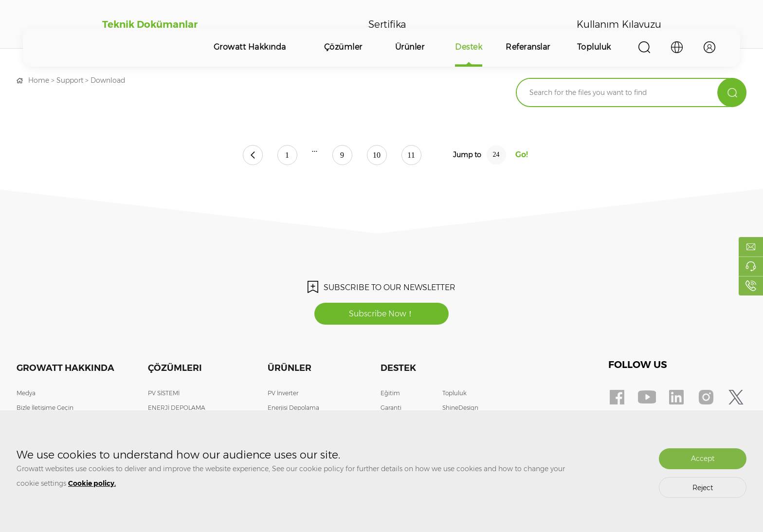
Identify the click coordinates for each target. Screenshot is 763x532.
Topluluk (594, 47)
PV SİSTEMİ (164, 393)
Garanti (391, 408)
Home (39, 80)
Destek (469, 47)
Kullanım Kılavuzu (619, 24)
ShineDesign (460, 408)
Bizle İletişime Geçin (45, 408)
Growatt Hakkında (250, 47)
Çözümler (343, 47)
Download (108, 80)
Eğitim (390, 393)
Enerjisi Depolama (293, 408)
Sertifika (387, 24)
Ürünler (410, 47)
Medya (26, 393)
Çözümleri (175, 368)
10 (377, 155)
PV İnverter (283, 393)
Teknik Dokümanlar (150, 24)
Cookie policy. (92, 483)
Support (70, 80)
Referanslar (528, 47)
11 (411, 155)
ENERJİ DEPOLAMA (177, 408)
